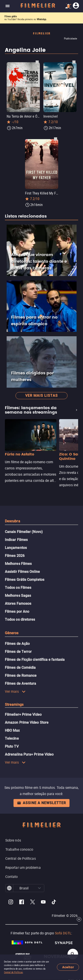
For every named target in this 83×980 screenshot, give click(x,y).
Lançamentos (16, 548)
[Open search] (73, 954)
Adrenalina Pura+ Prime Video (29, 754)
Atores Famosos (18, 604)
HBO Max (12, 730)
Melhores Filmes (18, 564)
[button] (39, 888)
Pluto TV (12, 746)
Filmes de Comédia (20, 668)
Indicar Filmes (16, 540)
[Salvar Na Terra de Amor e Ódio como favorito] (37, 62)
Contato (12, 877)
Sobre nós (13, 840)
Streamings (14, 705)
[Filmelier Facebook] (22, 903)
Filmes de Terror (18, 652)
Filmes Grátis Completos (25, 580)
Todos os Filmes (18, 588)
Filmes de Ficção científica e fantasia (35, 660)
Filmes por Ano (17, 612)
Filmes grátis (11, 17)
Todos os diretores (20, 619)
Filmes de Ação (17, 644)
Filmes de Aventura (20, 683)
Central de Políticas (13, 972)
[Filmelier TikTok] (54, 903)
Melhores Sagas (18, 596)
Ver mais (15, 691)
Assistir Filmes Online (22, 572)
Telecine (12, 738)
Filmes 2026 (15, 556)
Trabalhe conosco (19, 849)
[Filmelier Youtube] (43, 903)
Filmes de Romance (21, 676)
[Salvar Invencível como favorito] (74, 62)
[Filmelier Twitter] (32, 903)
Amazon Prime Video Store (27, 722)
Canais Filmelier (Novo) (24, 532)
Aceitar (68, 967)
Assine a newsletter (41, 803)
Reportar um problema (23, 867)
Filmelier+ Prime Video (23, 715)
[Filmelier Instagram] (11, 903)
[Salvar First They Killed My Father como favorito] (56, 139)
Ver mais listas (41, 396)
